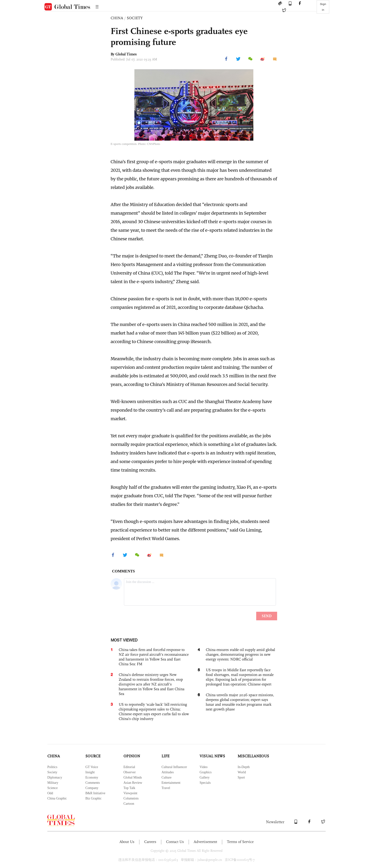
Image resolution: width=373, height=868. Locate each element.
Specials (205, 783)
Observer (130, 772)
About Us (127, 842)
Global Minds (133, 777)
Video (204, 767)
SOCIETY (135, 18)
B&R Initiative (95, 793)
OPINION (132, 756)
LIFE (165, 756)
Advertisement (205, 842)
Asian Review (133, 783)
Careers (150, 842)
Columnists (131, 798)
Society (52, 772)
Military (53, 783)
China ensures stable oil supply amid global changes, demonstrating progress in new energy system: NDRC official (240, 654)
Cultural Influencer (174, 767)
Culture (167, 777)
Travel (166, 788)
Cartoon (129, 804)
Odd (50, 793)
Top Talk (129, 788)
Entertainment (171, 783)
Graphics (206, 772)
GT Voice (92, 767)
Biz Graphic (93, 798)
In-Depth (244, 767)
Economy (92, 777)
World (242, 772)
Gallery (205, 777)
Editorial (129, 767)
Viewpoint (130, 793)
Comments (93, 783)
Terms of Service (240, 842)
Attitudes (168, 772)
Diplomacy (55, 777)
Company (92, 788)
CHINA (117, 18)
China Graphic (57, 798)
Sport (241, 777)
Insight (90, 772)
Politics (52, 767)
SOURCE (93, 756)
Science (53, 788)
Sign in (323, 7)
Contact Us (175, 842)
